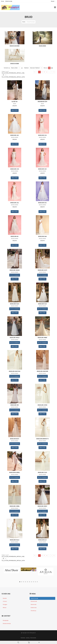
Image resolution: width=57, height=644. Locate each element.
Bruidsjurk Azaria (42, 405)
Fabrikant (26, 68)
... (49, 72)
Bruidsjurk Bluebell (15, 473)
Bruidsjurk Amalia (15, 338)
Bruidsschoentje (7, 624)
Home (3, 1)
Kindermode (34, 608)
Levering (28, 638)
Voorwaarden (33, 638)
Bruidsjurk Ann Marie (42, 371)
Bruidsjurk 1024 (15, 203)
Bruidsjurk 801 (15, 237)
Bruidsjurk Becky (15, 439)
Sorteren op (7, 68)
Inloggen (5, 605)
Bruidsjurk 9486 (42, 237)
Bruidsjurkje (6, 620)
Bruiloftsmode (34, 598)
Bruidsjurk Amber (42, 338)
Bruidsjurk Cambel (15, 506)
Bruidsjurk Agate (42, 270)
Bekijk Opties (15, 110)
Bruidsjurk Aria (15, 405)
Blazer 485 (15, 102)
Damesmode (34, 601)
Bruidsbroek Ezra (42, 102)
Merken (5, 608)
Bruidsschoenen (15, 64)
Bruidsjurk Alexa (15, 304)
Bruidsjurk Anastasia (15, 371)
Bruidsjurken (42, 46)
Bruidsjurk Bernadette (42, 439)
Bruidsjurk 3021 (42, 203)
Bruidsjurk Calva (42, 473)
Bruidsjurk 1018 (15, 169)
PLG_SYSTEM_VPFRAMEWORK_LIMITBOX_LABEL (13, 73)
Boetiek (5, 598)
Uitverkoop (33, 611)
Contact (5, 601)
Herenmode (34, 605)
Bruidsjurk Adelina (15, 270)
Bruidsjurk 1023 (42, 169)
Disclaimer (23, 638)
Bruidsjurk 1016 (42, 135)
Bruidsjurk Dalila (15, 540)
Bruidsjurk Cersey (42, 506)
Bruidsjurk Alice (42, 304)
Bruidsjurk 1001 (15, 135)
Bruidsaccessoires (15, 46)
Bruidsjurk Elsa (42, 540)
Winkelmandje (9, 1)
